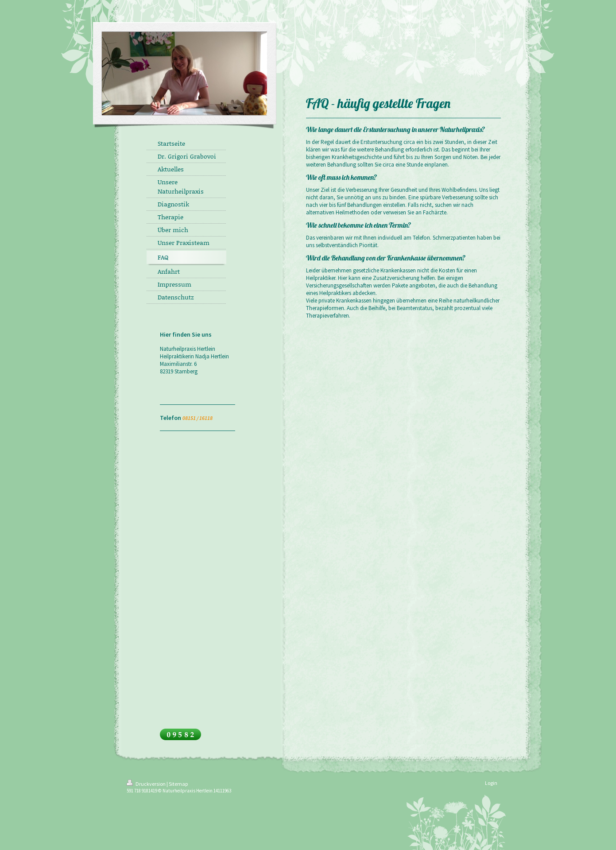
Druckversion (147, 784)
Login (491, 783)
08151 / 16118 (198, 418)
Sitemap (178, 784)
